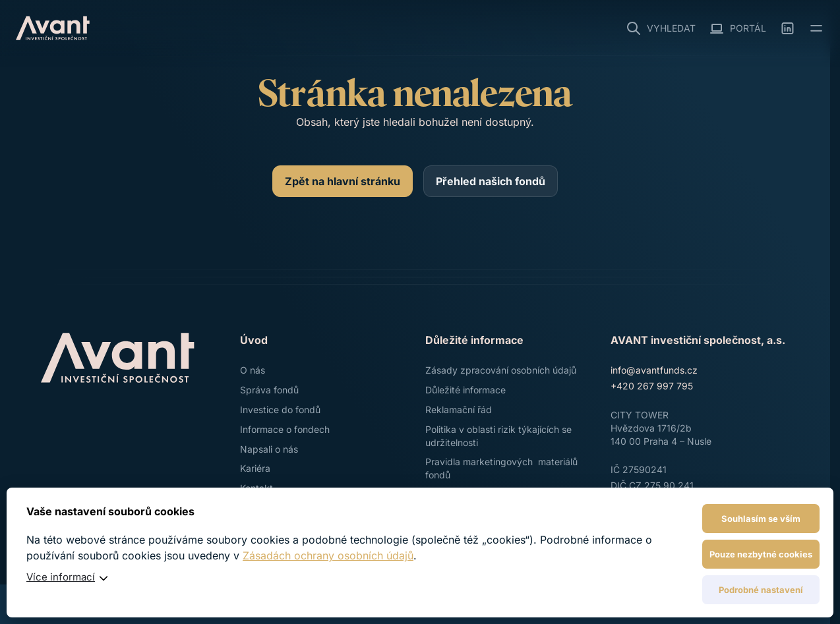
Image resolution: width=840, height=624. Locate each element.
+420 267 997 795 (652, 386)
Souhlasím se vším (761, 519)
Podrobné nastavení (761, 590)
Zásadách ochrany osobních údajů (328, 555)
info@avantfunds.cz (654, 370)
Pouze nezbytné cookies (761, 554)
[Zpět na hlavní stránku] (343, 181)
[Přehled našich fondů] (491, 181)
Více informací (61, 577)
